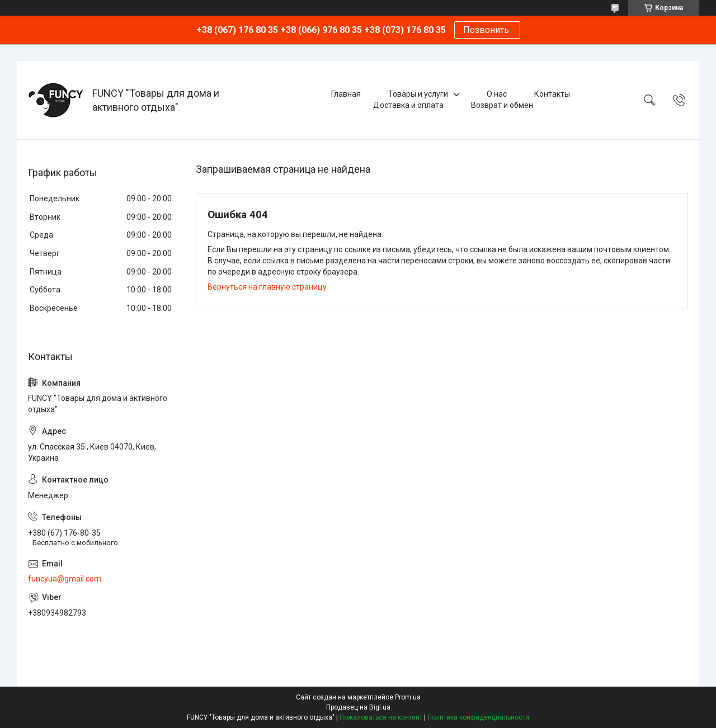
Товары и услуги (418, 94)
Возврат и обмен (502, 105)
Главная (346, 94)
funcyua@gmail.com (65, 579)
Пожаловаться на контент (381, 717)
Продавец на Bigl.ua (358, 707)
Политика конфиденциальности (478, 717)
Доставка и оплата (408, 105)
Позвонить (487, 30)
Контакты (552, 94)
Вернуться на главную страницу (267, 287)
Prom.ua (408, 697)
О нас (497, 94)
